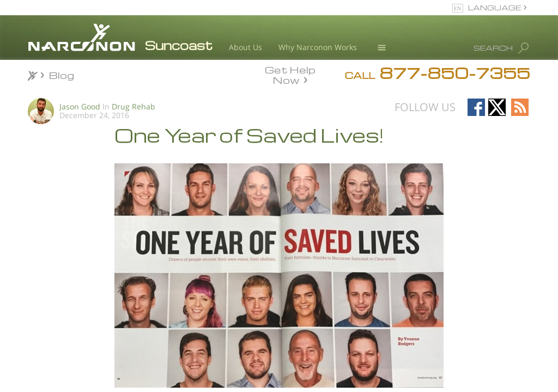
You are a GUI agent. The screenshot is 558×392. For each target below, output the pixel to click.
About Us (245, 47)
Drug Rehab (134, 106)
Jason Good (80, 106)
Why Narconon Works (318, 47)
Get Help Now (290, 74)
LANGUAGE (495, 7)
